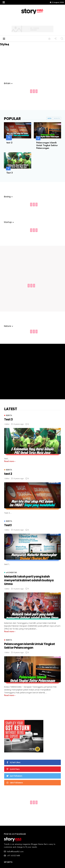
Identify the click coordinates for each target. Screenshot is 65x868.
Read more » (10, 461)
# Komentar (11, 573)
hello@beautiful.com (14, 852)
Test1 (8, 525)
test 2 (9, 143)
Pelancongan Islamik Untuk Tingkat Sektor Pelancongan (47, 145)
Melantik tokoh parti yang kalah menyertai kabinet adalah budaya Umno (29, 580)
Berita (9, 416)
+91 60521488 (12, 856)
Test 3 (10, 173)
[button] (4, 2)
